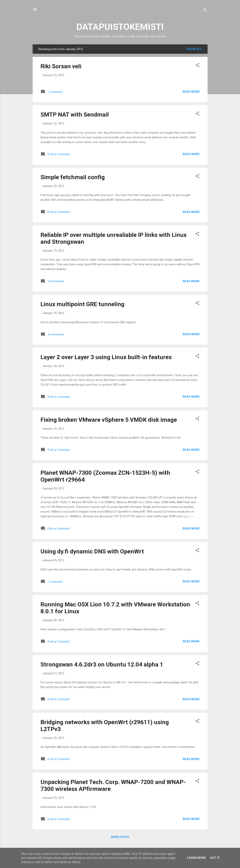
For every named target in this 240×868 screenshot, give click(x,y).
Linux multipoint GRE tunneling (82, 304)
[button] (197, 66)
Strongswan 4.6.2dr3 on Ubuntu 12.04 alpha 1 (102, 664)
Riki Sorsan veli (61, 66)
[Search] (205, 11)
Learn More (196, 858)
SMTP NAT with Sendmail (75, 115)
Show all (194, 49)
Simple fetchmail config (73, 177)
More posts (120, 837)
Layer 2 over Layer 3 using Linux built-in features (106, 357)
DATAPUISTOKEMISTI (120, 27)
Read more (191, 92)
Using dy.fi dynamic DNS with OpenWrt (92, 551)
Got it (215, 858)
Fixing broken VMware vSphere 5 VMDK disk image (109, 420)
